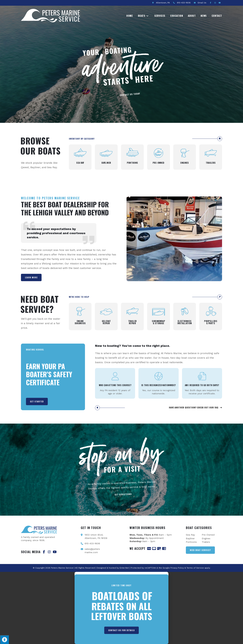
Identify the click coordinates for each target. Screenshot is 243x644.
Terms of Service (195, 568)
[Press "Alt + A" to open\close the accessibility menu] (4, 640)
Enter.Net (124, 568)
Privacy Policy (177, 568)
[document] (122, 608)
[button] (122, 573)
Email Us (202, 3)
